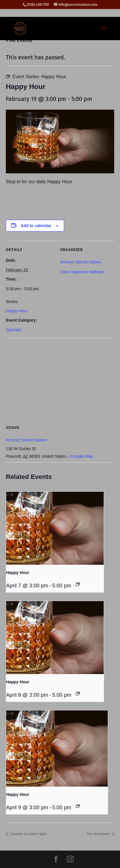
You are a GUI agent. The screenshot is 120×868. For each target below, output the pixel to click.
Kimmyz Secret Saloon (81, 262)
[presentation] (55, 528)
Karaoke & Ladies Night (28, 834)
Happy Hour (17, 311)
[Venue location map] (60, 380)
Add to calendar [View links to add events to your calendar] (36, 226)
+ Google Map (80, 456)
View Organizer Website (82, 272)
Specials (14, 330)
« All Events (19, 40)
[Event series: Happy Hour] (78, 584)
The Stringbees (99, 834)
